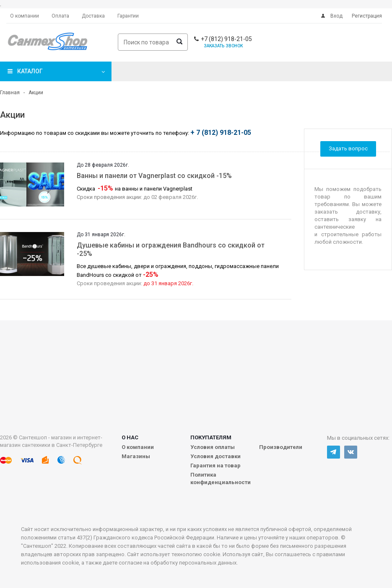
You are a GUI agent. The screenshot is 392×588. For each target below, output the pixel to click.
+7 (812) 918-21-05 (226, 39)
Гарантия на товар (215, 465)
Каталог (30, 71)
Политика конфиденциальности (221, 478)
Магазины (136, 456)
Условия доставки (215, 456)
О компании (138, 447)
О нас (130, 437)
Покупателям (211, 437)
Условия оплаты (213, 447)
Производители (281, 447)
